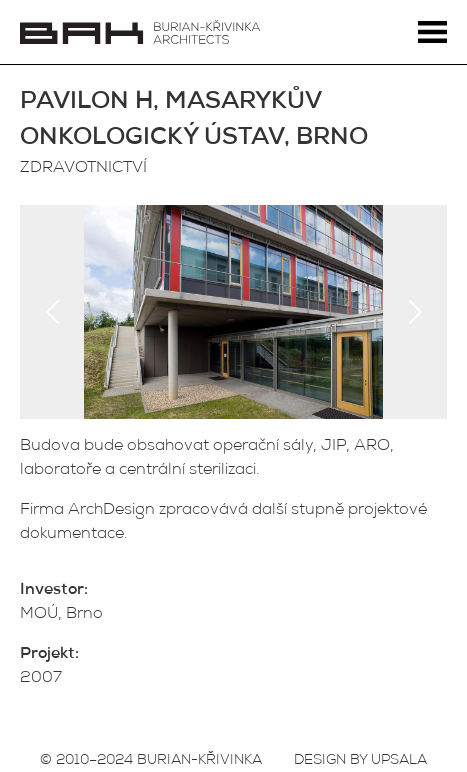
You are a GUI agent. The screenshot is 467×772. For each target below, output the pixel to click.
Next (415, 312)
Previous (52, 312)
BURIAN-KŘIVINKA (199, 761)
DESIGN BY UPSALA (360, 761)
